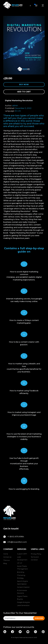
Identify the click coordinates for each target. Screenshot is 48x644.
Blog (5, 564)
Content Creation (23, 587)
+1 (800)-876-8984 (14, 537)
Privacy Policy (36, 554)
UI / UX (20, 563)
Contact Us (7, 557)
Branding (21, 572)
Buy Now (24, 85)
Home (6, 554)
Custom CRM (22, 554)
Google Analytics (23, 602)
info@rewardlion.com (15, 542)
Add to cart (24, 92)
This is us (6, 560)
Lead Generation (23, 606)
